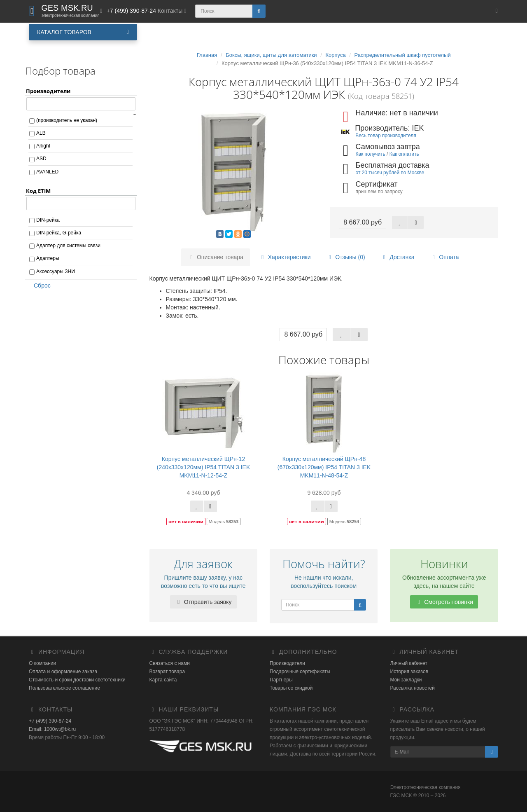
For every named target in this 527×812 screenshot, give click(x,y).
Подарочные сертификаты (300, 672)
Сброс (40, 285)
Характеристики (285, 257)
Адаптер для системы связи (68, 246)
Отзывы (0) (345, 257)
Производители (287, 663)
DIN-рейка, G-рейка (59, 233)
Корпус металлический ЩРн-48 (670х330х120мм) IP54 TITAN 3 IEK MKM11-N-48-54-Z (324, 467)
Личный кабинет (409, 663)
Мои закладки (406, 680)
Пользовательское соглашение (64, 688)
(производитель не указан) (67, 120)
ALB (41, 133)
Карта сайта (163, 680)
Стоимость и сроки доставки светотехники (77, 680)
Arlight (43, 146)
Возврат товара (167, 672)
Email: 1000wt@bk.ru (52, 729)
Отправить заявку (203, 602)
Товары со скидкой (291, 688)
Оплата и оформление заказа (63, 672)
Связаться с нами (170, 663)
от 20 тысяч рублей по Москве (390, 173)
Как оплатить (404, 154)
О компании (42, 663)
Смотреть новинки (444, 602)
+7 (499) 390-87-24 (50, 721)
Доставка (397, 257)
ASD (41, 159)
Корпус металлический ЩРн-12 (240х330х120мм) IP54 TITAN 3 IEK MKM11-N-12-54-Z (204, 467)
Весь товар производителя (386, 136)
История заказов (409, 672)
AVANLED (47, 172)
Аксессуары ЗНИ (56, 271)
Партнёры (281, 680)
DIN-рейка (48, 220)
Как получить (371, 154)
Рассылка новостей (413, 688)
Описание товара (216, 257)
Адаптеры (48, 258)
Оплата (444, 257)
